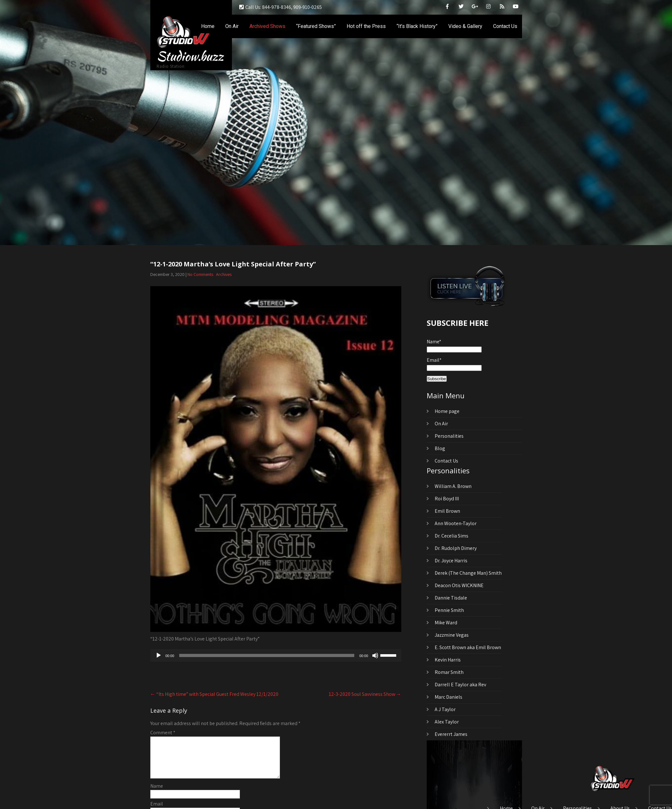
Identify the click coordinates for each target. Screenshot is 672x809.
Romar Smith (449, 672)
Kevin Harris (448, 660)
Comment (163, 733)
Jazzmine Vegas (452, 635)
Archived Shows (267, 26)
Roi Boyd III (447, 499)
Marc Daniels (448, 697)
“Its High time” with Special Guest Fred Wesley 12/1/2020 (214, 694)
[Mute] (375, 655)
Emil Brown (447, 511)
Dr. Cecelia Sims (451, 536)
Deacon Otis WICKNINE (459, 585)
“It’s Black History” (417, 26)
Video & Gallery (465, 26)
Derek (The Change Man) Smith (468, 573)
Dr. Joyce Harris (451, 561)
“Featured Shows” (316, 26)
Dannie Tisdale (451, 598)
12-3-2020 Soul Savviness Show (365, 694)
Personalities (449, 436)
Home (208, 26)
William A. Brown (453, 486)
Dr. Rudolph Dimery (456, 548)
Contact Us (505, 26)
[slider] (267, 655)
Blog (440, 448)
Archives (224, 274)
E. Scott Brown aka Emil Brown (468, 647)
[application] (276, 655)
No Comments (200, 274)
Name (157, 794)
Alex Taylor (447, 722)
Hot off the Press (366, 26)
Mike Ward (446, 623)
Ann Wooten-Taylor (456, 523)
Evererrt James (451, 734)
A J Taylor (445, 709)
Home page (447, 411)
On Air (232, 26)
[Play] (159, 655)
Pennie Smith (449, 610)
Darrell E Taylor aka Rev (460, 685)
